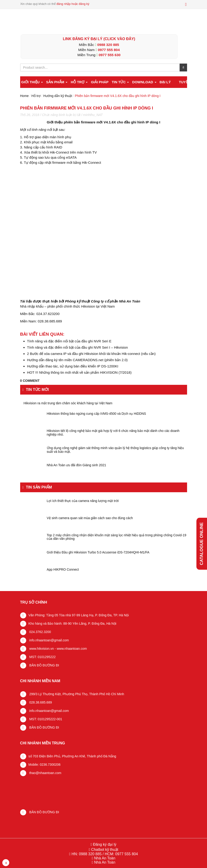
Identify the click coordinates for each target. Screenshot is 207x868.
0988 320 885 (108, 45)
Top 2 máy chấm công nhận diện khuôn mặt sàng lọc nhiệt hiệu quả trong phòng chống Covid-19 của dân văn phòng (117, 537)
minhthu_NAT (93, 115)
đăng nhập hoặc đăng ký (73, 4)
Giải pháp (100, 82)
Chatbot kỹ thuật (104, 850)
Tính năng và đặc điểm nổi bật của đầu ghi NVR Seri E (69, 341)
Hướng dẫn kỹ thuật (58, 96)
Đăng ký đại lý (104, 844)
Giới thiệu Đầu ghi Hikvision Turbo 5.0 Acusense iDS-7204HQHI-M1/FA (98, 552)
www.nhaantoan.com (72, 649)
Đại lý (165, 82)
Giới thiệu (32, 82)
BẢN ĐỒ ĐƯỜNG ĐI (44, 665)
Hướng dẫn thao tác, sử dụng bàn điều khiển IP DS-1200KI (73, 366)
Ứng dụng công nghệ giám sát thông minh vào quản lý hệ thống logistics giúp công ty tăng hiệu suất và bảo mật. (115, 450)
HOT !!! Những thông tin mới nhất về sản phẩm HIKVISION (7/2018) (79, 372)
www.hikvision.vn (41, 649)
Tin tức (120, 82)
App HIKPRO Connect (63, 570)
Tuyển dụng (190, 82)
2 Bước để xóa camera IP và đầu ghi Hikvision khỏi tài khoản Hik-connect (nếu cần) (91, 354)
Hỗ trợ (79, 82)
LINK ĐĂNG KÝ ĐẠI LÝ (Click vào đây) (99, 39)
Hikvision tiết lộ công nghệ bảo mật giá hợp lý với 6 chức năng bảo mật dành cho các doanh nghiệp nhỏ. (113, 433)
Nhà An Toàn (105, 858)
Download (144, 82)
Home (24, 96)
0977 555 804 (109, 50)
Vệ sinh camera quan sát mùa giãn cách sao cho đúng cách (90, 518)
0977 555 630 (110, 55)
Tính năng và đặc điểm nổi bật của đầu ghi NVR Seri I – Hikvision (78, 347)
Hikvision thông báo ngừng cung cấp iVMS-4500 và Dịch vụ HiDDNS (96, 414)
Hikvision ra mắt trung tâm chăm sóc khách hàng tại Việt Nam (68, 403)
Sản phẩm (57, 82)
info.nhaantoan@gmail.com (49, 640)
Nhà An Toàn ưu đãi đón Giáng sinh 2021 (76, 465)
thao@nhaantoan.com (45, 773)
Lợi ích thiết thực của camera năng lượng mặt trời (83, 501)
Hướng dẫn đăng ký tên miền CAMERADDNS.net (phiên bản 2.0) (77, 360)
